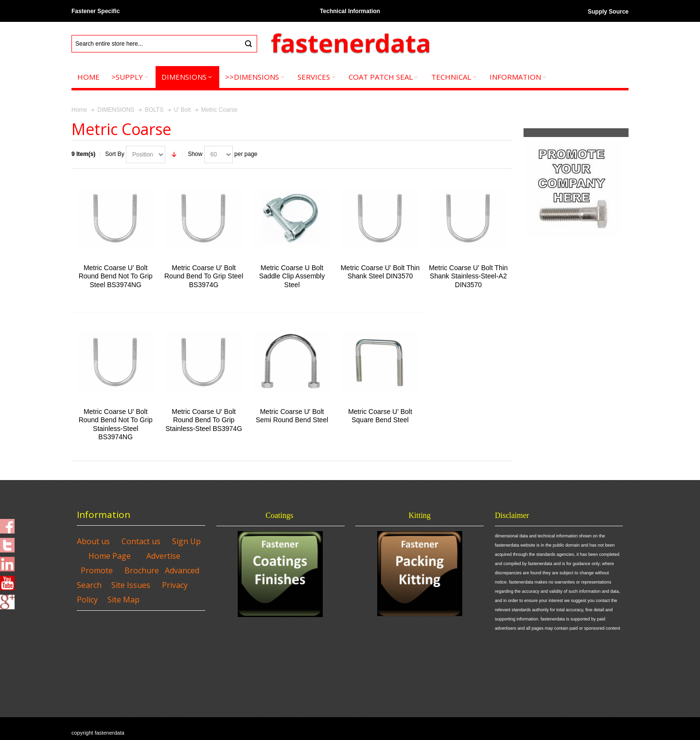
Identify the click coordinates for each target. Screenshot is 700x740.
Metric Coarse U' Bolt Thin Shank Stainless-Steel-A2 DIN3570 (468, 276)
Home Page (110, 556)
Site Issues (131, 585)
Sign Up (186, 541)
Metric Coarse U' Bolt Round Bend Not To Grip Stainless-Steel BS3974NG (116, 424)
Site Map (123, 600)
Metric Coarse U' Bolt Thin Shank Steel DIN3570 (380, 272)
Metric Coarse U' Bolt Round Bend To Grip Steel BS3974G (204, 276)
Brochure (142, 570)
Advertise (163, 556)
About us (93, 541)
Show (195, 154)
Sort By (114, 154)
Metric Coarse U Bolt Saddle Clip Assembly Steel (292, 276)
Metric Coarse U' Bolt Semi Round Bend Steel (292, 416)
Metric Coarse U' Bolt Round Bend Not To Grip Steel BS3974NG (116, 276)
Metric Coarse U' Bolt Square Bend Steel (380, 416)
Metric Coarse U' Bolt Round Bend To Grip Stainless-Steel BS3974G (204, 420)
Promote (97, 570)
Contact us (141, 541)
